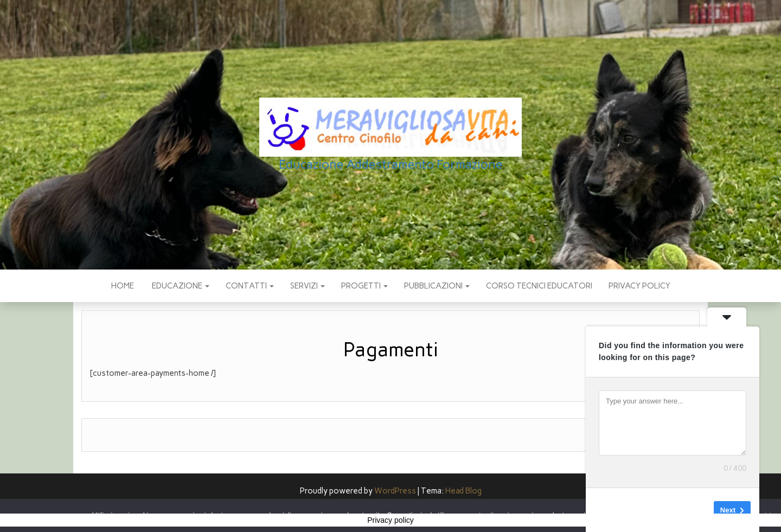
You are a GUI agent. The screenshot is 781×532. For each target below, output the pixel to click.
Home (123, 286)
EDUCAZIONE (180, 286)
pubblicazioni (437, 286)
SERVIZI (308, 286)
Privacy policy (639, 286)
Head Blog (463, 491)
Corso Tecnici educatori (539, 286)
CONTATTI (250, 286)
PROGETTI (364, 286)
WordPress (395, 491)
